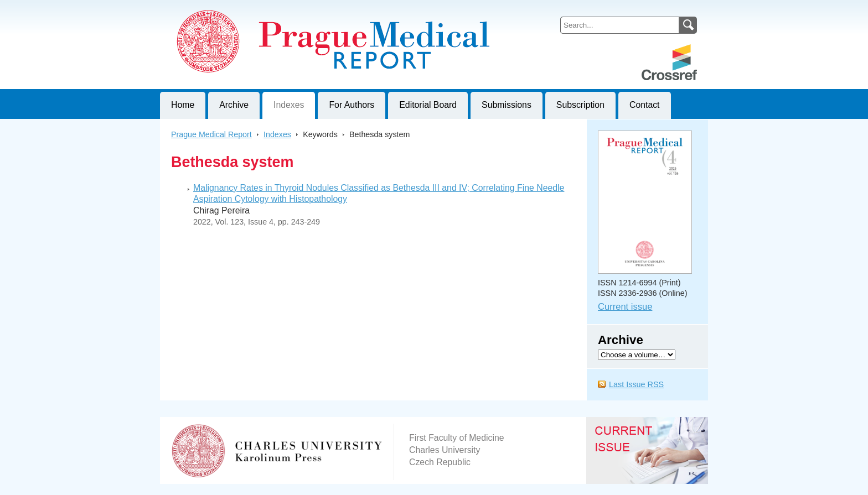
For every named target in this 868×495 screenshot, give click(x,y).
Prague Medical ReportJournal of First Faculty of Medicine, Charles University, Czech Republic (296, 9)
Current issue (625, 307)
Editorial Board (428, 105)
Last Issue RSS (636, 384)
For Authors (352, 105)
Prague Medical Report (211, 134)
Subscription (580, 105)
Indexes (289, 105)
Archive (234, 105)
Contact (645, 105)
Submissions (507, 105)
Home (183, 105)
